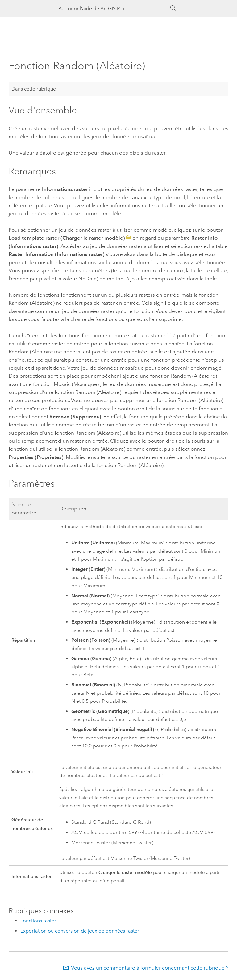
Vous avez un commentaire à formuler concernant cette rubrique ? (150, 968)
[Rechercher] (173, 8)
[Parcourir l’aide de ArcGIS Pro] (112, 8)
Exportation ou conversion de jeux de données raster (80, 931)
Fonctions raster (38, 921)
